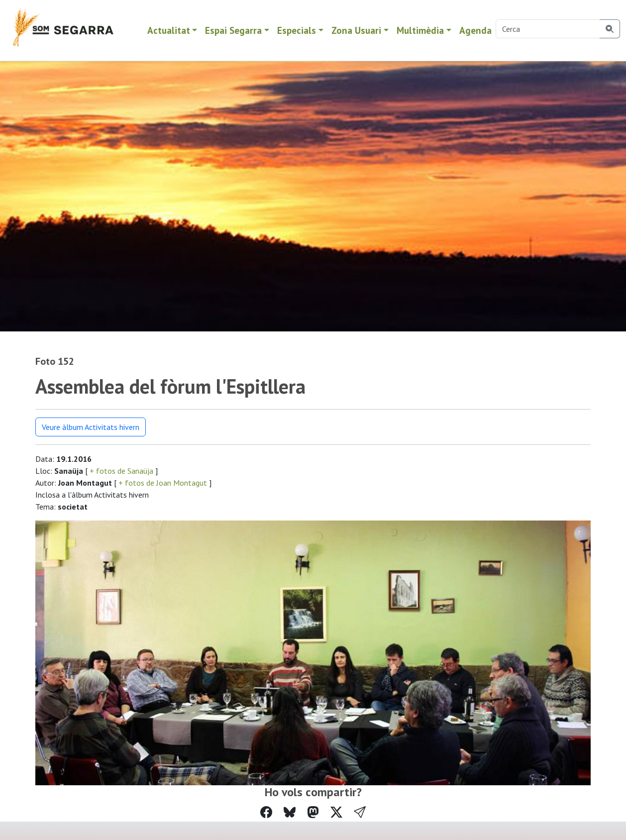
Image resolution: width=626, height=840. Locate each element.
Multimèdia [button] (420, 30)
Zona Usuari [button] (356, 30)
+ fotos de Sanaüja (121, 471)
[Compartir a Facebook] (266, 812)
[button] (360, 813)
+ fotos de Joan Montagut (163, 483)
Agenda (475, 30)
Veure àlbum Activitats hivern (91, 427)
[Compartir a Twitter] (336, 812)
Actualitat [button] (169, 30)
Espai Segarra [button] (233, 30)
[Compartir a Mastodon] (313, 812)
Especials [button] (297, 30)
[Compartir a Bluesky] (290, 812)
